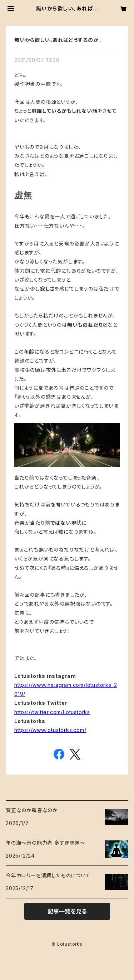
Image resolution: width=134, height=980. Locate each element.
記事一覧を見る (67, 911)
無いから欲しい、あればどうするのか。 (58, 40)
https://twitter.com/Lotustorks (52, 712)
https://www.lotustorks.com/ (50, 730)
